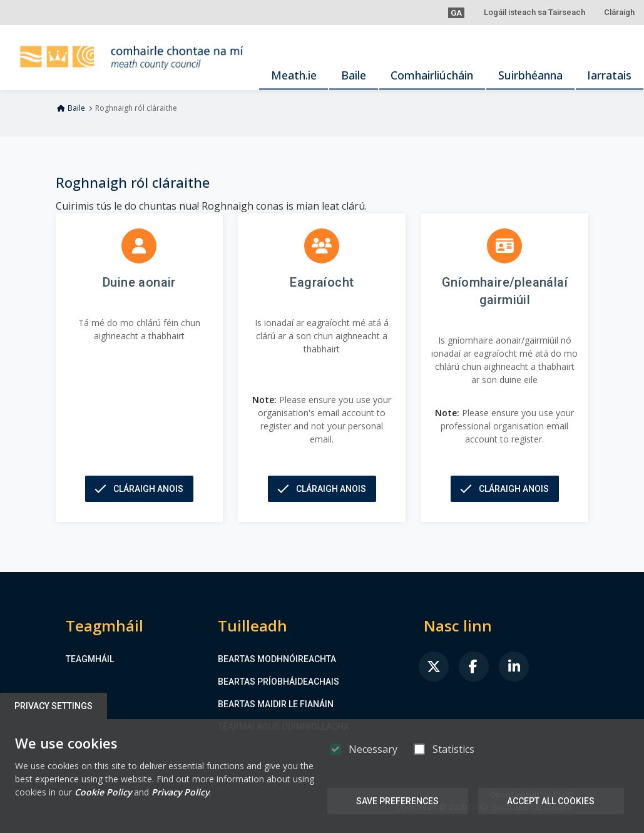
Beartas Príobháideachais (279, 682)
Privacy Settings (54, 706)
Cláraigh (619, 12)
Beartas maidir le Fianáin (276, 704)
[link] (434, 667)
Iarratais (609, 75)
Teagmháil (90, 659)
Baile (354, 75)
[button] (456, 13)
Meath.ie (294, 75)
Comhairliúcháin (432, 75)
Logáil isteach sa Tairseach (534, 12)
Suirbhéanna (530, 75)
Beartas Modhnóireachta (277, 659)
